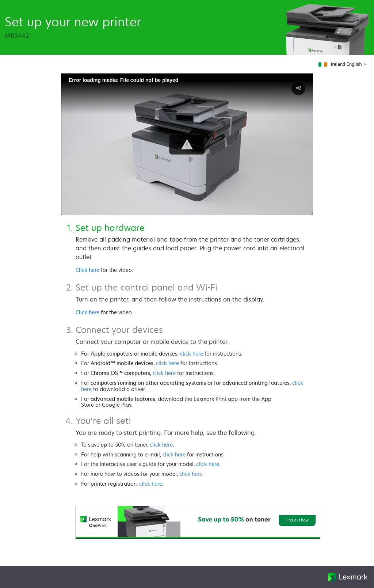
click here (192, 354)
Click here (87, 270)
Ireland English (341, 64)
